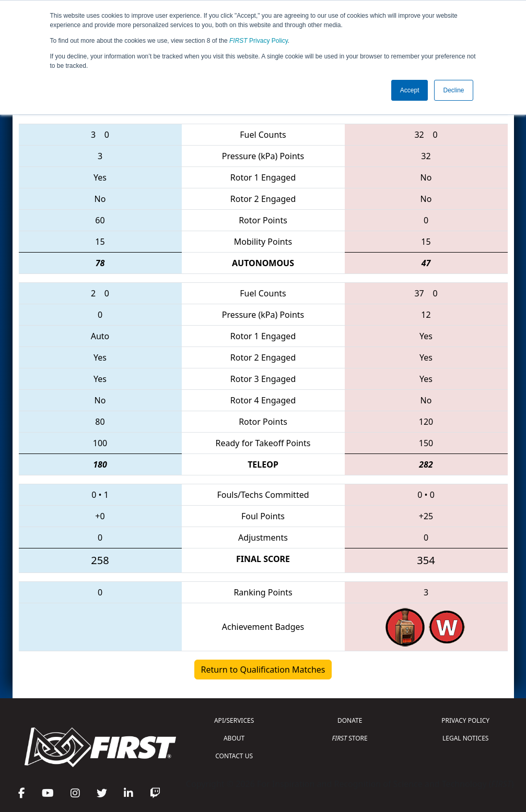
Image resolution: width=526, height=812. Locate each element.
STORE (350, 738)
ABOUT (234, 738)
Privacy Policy (259, 41)
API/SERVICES (234, 720)
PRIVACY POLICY (465, 720)
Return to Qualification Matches (263, 670)
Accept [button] (410, 90)
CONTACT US (234, 756)
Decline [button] (453, 90)
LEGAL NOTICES (466, 738)
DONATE (350, 720)
